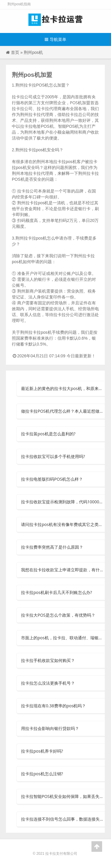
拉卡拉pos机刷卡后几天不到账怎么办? (57, 592)
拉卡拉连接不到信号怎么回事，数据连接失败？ (63, 819)
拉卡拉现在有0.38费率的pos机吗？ (53, 706)
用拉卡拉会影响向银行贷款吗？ (50, 728)
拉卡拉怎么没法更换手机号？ (48, 683)
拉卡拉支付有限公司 (61, 853)
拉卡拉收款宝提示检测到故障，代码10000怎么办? (63, 502)
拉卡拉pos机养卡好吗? (42, 751)
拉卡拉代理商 (41, 173)
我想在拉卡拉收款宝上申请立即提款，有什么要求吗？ (63, 570)
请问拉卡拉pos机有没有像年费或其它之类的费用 (63, 524)
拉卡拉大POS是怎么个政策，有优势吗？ (58, 615)
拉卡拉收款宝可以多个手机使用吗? (53, 456)
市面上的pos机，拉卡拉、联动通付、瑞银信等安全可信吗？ (63, 638)
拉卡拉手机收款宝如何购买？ (48, 660)
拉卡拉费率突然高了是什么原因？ (52, 547)
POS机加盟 (80, 103)
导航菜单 (55, 39)
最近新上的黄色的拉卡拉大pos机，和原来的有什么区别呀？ (63, 388)
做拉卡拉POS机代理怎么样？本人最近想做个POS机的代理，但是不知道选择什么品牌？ (63, 411)
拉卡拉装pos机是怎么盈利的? (48, 434)
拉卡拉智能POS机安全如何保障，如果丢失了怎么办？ (63, 796)
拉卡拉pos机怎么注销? (42, 774)
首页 (15, 52)
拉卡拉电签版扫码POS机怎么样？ (52, 479)
